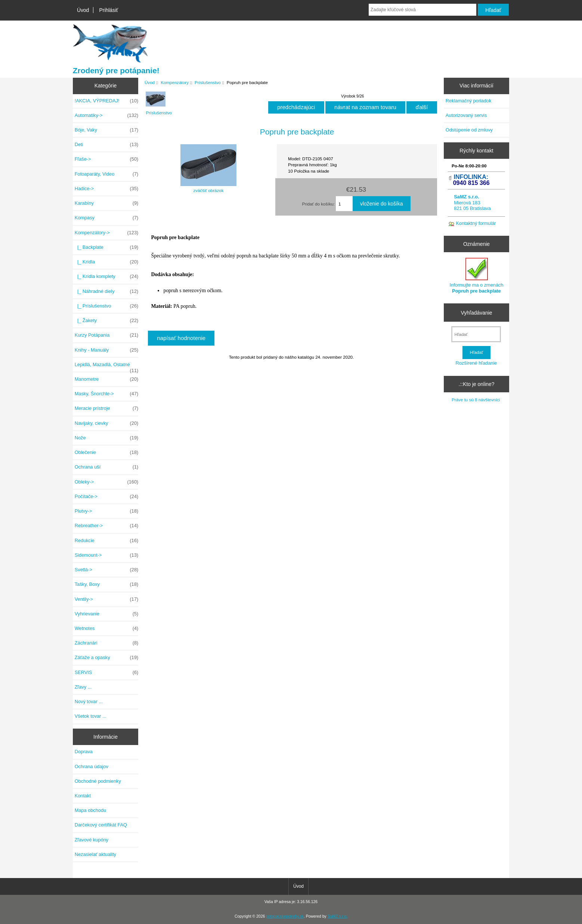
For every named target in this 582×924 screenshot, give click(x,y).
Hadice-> (106, 189)
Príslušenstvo (208, 82)
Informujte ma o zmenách (477, 276)
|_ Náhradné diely (106, 291)
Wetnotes (106, 628)
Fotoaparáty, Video (106, 174)
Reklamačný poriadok (469, 101)
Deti (106, 145)
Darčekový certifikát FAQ (101, 825)
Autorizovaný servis (466, 115)
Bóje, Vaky (106, 130)
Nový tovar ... (89, 702)
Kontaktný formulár (476, 223)
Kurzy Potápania (106, 335)
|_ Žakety (106, 321)
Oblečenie (106, 452)
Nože (106, 438)
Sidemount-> (106, 555)
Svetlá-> (106, 570)
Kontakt (83, 796)
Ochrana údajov (92, 767)
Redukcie (106, 541)
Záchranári (106, 643)
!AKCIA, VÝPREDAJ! (106, 101)
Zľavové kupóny (92, 840)
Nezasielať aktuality (95, 854)
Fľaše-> (106, 159)
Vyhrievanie (106, 614)
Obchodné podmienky (98, 781)
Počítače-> (106, 497)
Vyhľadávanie (477, 312)
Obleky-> (106, 482)
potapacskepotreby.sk (285, 916)
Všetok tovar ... (91, 716)
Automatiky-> (106, 115)
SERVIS (106, 673)
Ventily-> (106, 599)
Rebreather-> (106, 526)
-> (106, 233)
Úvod (83, 10)
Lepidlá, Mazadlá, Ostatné (106, 367)
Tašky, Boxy (106, 584)
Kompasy (106, 218)
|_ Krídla (106, 262)
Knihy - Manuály (106, 350)
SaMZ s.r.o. (338, 916)
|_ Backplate (106, 247)
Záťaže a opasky (106, 658)
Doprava (84, 752)
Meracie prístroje (106, 408)
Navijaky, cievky (106, 423)
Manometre (106, 379)
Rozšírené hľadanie (476, 363)
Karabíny (106, 203)
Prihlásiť (109, 10)
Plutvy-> (106, 511)
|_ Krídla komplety (106, 276)
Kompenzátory (175, 82)
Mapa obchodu (90, 810)
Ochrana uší (106, 467)
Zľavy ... (83, 687)
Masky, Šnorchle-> (106, 394)
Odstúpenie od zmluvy (469, 130)
